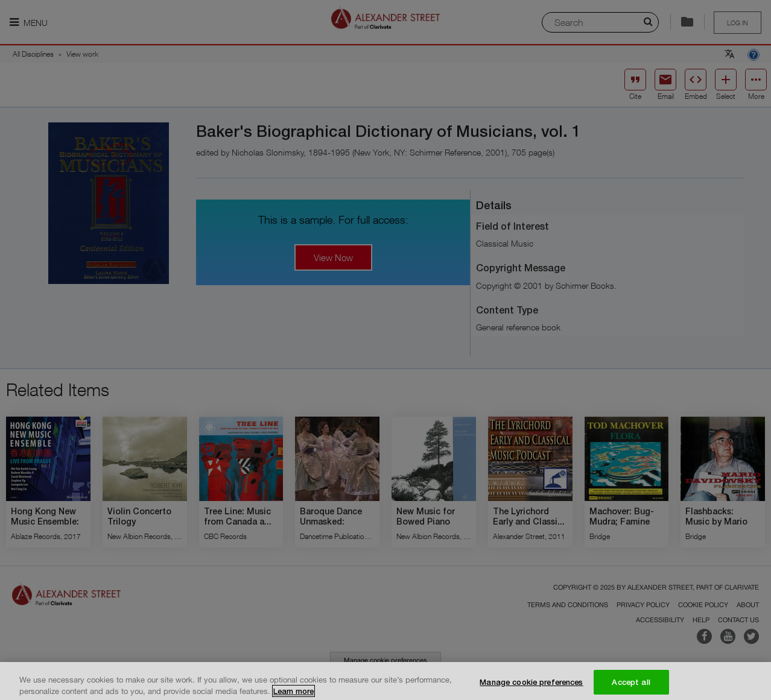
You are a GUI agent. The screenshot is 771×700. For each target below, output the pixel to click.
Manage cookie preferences (531, 687)
